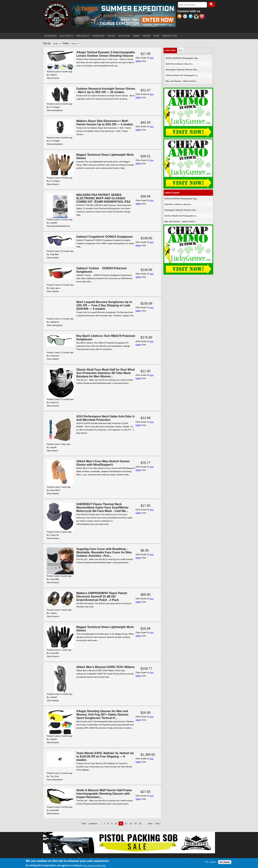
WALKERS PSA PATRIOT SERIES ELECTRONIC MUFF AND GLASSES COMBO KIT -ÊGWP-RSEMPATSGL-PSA (103, 198)
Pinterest (202, 17)
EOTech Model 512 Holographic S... (182, 75)
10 (116, 824)
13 (131, 824)
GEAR (156, 36)
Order (66, 43)
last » (158, 824)
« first (83, 824)
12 (126, 824)
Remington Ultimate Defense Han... (182, 70)
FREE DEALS (83, 36)
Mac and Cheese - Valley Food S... (182, 81)
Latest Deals (171, 50)
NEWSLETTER (169, 36)
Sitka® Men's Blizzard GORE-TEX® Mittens (105, 667)
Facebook (186, 17)
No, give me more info (95, 866)
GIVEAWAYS (50, 36)
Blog (180, 50)
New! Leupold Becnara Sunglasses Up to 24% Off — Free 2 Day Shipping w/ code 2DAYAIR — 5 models (104, 305)
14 (135, 824)
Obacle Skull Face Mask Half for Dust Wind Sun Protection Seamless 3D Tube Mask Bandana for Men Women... (105, 373)
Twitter (191, 17)
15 (140, 824)
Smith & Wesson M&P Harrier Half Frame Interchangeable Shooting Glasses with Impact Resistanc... (104, 794)
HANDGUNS (98, 36)
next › (151, 824)
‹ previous (93, 824)
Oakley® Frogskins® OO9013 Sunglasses (105, 237)
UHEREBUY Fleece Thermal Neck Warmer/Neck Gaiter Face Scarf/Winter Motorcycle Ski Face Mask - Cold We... (102, 508)
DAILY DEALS (66, 36)
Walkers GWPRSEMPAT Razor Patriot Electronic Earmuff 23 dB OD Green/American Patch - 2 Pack (102, 597)
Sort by (47, 43)
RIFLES (111, 36)
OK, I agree (211, 862)
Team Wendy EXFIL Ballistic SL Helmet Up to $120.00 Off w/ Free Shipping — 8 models (105, 757)
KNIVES (146, 36)
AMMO (136, 36)
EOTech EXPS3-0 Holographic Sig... (182, 58)
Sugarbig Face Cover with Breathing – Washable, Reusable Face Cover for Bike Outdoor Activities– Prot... (104, 552)
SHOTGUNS (124, 36)
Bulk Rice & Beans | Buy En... (179, 64)
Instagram (197, 17)
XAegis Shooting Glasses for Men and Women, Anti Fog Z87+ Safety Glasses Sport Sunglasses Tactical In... (102, 715)
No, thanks (225, 862)
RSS (180, 17)
